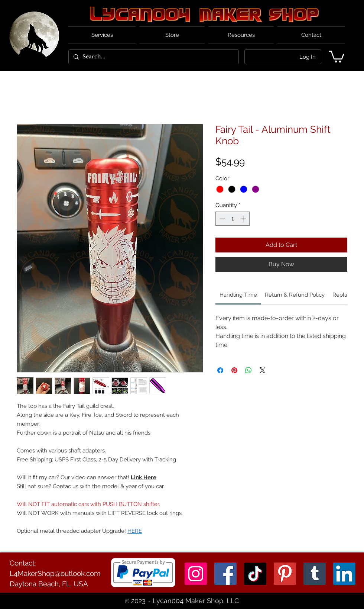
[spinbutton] (233, 219)
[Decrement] (222, 219)
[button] (337, 56)
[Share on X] (263, 370)
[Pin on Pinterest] (234, 370)
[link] (238, 295)
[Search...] (153, 57)
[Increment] (244, 219)
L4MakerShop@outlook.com (55, 573)
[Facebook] (225, 574)
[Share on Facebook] (220, 370)
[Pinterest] (285, 574)
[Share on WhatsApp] (248, 370)
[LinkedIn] (344, 574)
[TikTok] (255, 574)
